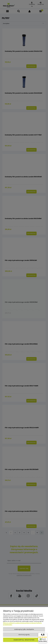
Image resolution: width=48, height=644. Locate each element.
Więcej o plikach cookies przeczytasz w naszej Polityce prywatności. (22, 624)
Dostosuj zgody (24, 635)
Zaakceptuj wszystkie (24, 640)
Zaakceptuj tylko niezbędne (24, 629)
